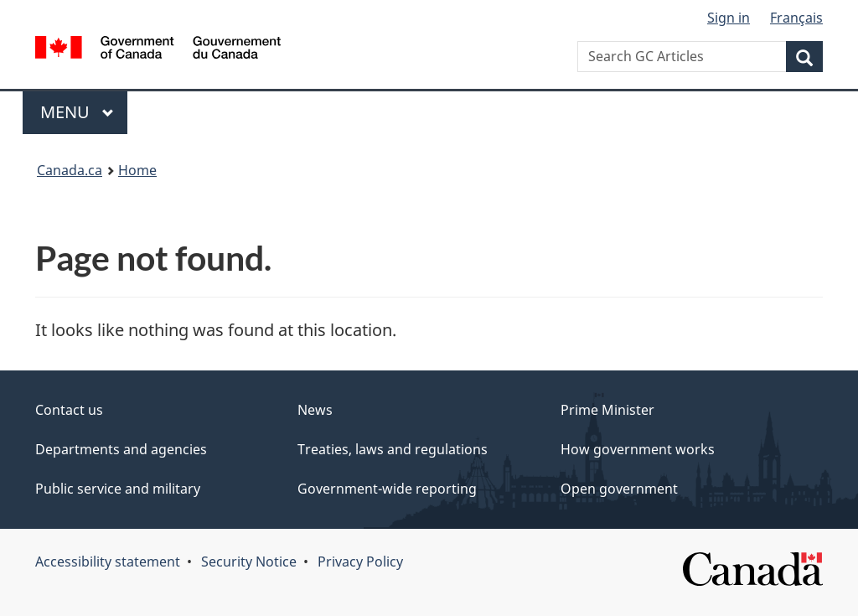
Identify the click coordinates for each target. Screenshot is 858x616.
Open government (619, 489)
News (315, 410)
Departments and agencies (121, 449)
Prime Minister (607, 410)
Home (137, 170)
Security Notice (249, 562)
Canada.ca (70, 170)
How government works (638, 449)
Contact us (69, 410)
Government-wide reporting (387, 489)
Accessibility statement (108, 562)
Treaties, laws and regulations (393, 449)
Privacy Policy (360, 562)
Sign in (729, 18)
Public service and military (118, 489)
